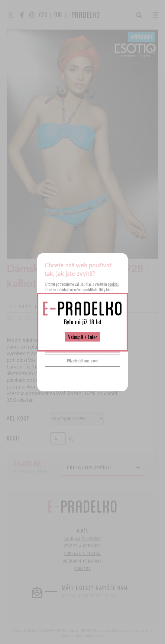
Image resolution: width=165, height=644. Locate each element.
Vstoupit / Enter (82, 337)
